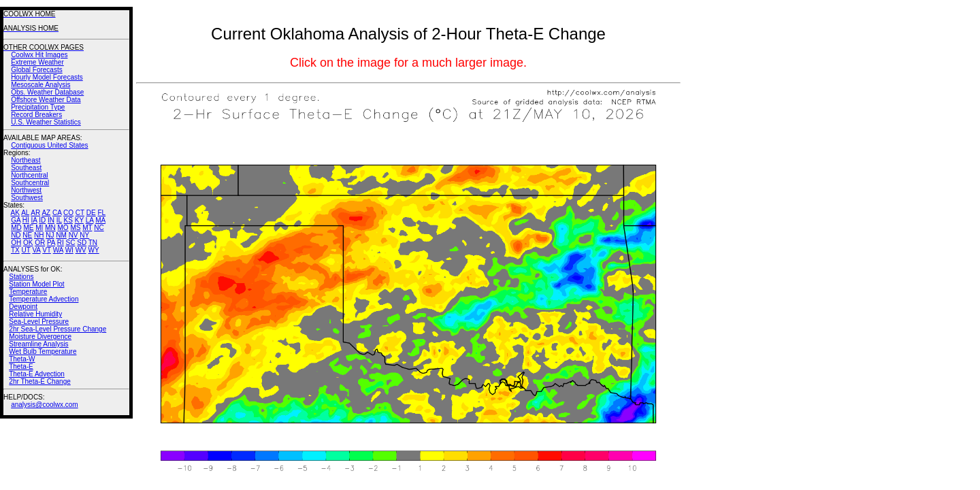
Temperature (28, 292)
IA (34, 220)
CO (68, 213)
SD (82, 243)
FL (101, 213)
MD (16, 228)
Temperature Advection (44, 299)
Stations (21, 277)
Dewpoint (23, 307)
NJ (50, 235)
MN (50, 228)
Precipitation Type (38, 107)
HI (26, 220)
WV (81, 250)
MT (87, 228)
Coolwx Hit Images (39, 55)
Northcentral (29, 175)
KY (79, 220)
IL (59, 220)
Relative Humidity (35, 314)
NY (84, 235)
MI (39, 228)
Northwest (26, 190)
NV (73, 235)
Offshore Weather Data (46, 100)
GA (16, 220)
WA (58, 250)
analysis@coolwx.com (45, 405)
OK (28, 243)
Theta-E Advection (37, 374)
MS (75, 228)
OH (16, 243)
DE (91, 213)
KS (68, 220)
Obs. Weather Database (47, 92)
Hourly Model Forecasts (47, 77)
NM (61, 235)
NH (39, 235)
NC (99, 228)
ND (16, 235)
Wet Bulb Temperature (43, 352)
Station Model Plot (36, 284)
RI (61, 243)
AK (15, 213)
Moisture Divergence (40, 337)
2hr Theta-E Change (39, 381)
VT (47, 250)
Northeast (26, 160)
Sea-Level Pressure (39, 322)
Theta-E (21, 366)
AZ (46, 213)
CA (57, 213)
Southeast (26, 168)
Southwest (27, 198)
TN (93, 243)
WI (69, 250)
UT (26, 250)
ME (28, 228)
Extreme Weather (37, 62)
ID (42, 220)
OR (40, 243)
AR (35, 213)
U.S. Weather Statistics (46, 122)
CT (80, 213)
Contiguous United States (49, 145)
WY (94, 250)
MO (63, 228)
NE (27, 235)
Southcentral (30, 183)
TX (15, 250)
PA (51, 243)
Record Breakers (36, 115)
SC (71, 243)
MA (100, 220)
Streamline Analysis (38, 344)
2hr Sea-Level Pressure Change (58, 329)
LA (90, 220)
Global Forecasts (37, 70)
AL (25, 213)
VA (36, 250)
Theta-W (22, 359)
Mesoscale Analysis (40, 85)
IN (51, 220)
